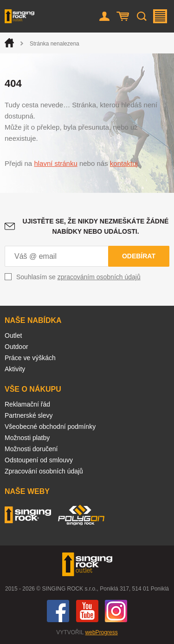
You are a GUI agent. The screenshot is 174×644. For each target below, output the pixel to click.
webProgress (102, 632)
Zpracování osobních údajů (44, 471)
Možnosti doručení (31, 449)
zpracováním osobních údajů (99, 277)
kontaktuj (124, 163)
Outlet (13, 335)
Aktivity (15, 369)
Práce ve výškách (30, 358)
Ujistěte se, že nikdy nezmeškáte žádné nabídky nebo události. (96, 226)
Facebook (58, 611)
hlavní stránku (55, 163)
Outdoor (16, 347)
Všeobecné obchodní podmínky (50, 427)
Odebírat (139, 256)
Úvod (9, 43)
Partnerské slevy (29, 415)
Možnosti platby (27, 438)
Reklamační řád (27, 404)
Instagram (116, 611)
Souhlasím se (78, 277)
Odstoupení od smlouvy (39, 460)
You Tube (87, 611)
